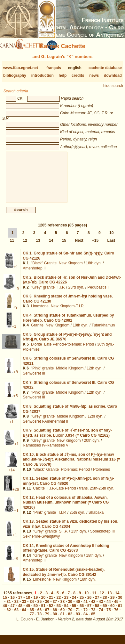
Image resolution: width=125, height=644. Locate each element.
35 (39, 607)
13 (38, 246)
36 (47, 607)
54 (66, 611)
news (94, 75)
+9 (17, 293)
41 (86, 607)
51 (43, 611)
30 (120, 603)
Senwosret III (34, 378)
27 (97, 603)
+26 (16, 495)
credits (78, 75)
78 (39, 619)
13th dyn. (79, 536)
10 (111, 238)
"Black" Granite (44, 268)
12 (25, 246)
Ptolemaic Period (76, 475)
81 (62, 619)
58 (97, 611)
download (113, 75)
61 (120, 611)
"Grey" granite (43, 292)
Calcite (39, 493)
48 (20, 611)
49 (28, 611)
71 (78, 615)
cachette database (105, 68)
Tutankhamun (103, 330)
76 (116, 615)
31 (9, 607)
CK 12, (66, 508)
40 (78, 607)
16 (13, 603)
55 (74, 611)
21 (51, 603)
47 (13, 611)
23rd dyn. (76, 292)
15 (64, 246)
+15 (95, 246)
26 (89, 603)
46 (5, 611)
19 (36, 603)
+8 (16, 377)
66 (39, 615)
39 (70, 607)
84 (86, 619)
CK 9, (67, 438)
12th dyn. (94, 373)
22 (59, 603)
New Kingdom (71, 268)
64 (24, 615)
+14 (11, 475)
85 (93, 619)
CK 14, (66, 553)
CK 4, (68, 323)
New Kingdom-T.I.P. (68, 311)
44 (109, 607)
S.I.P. (64, 536)
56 (82, 611)
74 (101, 615)
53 (59, 611)
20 (43, 603)
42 (93, 607)
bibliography (15, 75)
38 (62, 607)
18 (28, 603)
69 (62, 615)
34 (32, 607)
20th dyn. (92, 446)
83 (78, 619)
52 (51, 611)
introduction (43, 75)
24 (74, 603)
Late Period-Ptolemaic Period (69, 349)
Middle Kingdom (70, 373)
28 (105, 603)
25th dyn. (77, 518)
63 (16, 615)
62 (9, 615)
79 (47, 619)
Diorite (37, 349)
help (63, 75)
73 (93, 615)
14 (51, 246)
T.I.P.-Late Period (61, 493)
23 (66, 603)
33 (24, 607)
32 (16, 607)
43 (101, 607)
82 (70, 619)
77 (32, 619)
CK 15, (64, 577)
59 (105, 611)
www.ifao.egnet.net (21, 68)
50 (36, 611)
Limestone (40, 311)
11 (12, 246)
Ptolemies (102, 475)
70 (70, 615)
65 (32, 615)
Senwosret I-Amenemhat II (45, 426)
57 (89, 611)
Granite (37, 330)
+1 (16, 272)
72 (86, 615)
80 (55, 619)
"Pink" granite (43, 373)
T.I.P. (61, 292)
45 (116, 607)
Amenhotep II (34, 273)
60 (112, 611)
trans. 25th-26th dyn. (97, 493)
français (54, 68)
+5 (16, 401)
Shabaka (96, 518)
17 (20, 603)
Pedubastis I (98, 292)
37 (55, 607)
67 (47, 615)
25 (82, 603)
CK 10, (71, 465)
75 (109, 615)
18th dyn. (94, 268)
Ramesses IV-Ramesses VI (46, 450)
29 (112, 603)
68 (55, 615)
